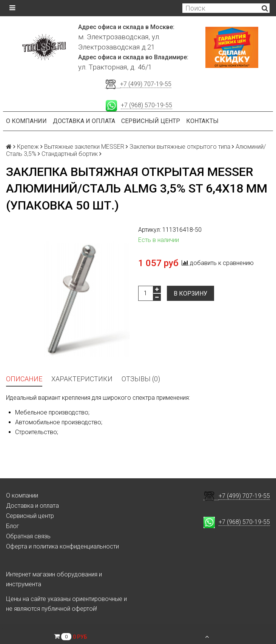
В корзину (190, 293)
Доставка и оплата (84, 121)
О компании (26, 121)
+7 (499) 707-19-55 (146, 84)
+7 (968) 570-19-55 (146, 105)
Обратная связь (28, 536)
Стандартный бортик (70, 154)
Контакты (202, 121)
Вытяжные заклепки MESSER (84, 147)
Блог (13, 526)
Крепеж (28, 147)
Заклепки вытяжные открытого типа (180, 147)
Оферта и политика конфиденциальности (62, 546)
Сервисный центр (151, 121)
